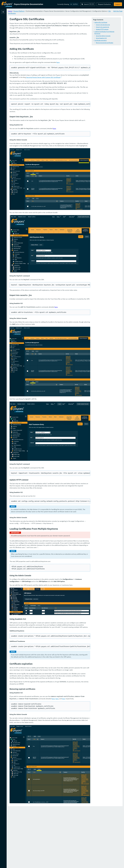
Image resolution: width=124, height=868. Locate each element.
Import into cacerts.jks (43, 32)
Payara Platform (7, 18)
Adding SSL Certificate (42, 27)
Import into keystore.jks (44, 30)
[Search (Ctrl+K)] (88, 4)
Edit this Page (118, 11)
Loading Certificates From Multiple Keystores (48, 36)
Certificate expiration (41, 43)
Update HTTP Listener (43, 34)
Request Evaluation (104, 4)
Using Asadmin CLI (42, 41)
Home (33, 11)
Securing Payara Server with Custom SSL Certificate (63, 105)
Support (118, 4)
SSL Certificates (62, 13)
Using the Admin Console (44, 39)
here (81, 90)
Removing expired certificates (45, 46)
